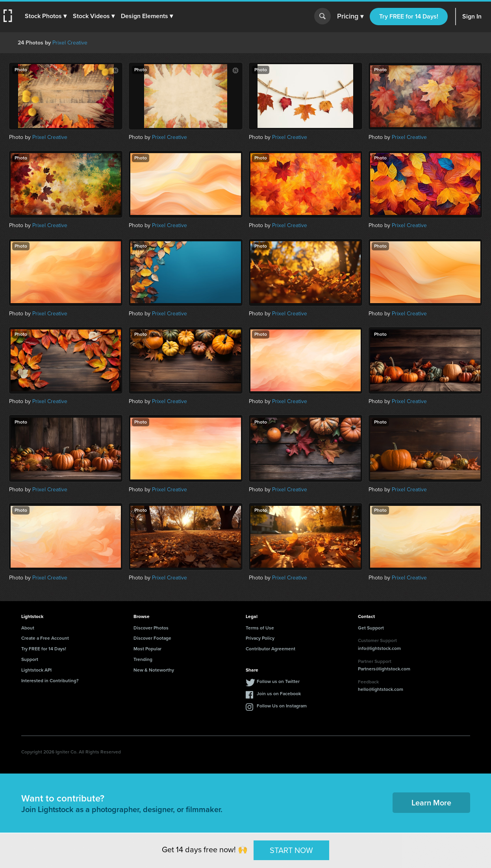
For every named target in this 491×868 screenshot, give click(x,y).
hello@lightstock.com (381, 689)
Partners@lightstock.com (384, 669)
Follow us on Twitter (278, 681)
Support (30, 659)
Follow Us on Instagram (282, 706)
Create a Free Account (45, 638)
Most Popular (147, 649)
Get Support (371, 628)
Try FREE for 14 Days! (409, 16)
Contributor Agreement (271, 649)
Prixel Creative (70, 43)
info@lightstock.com (379, 648)
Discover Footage (152, 638)
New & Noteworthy (154, 670)
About (28, 628)
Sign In (472, 16)
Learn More (431, 803)
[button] (46, 16)
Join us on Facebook (279, 694)
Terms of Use (260, 628)
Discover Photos (151, 628)
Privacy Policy (260, 638)
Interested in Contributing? (50, 681)
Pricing (350, 17)
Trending (143, 659)
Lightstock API (36, 670)
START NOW (291, 850)
